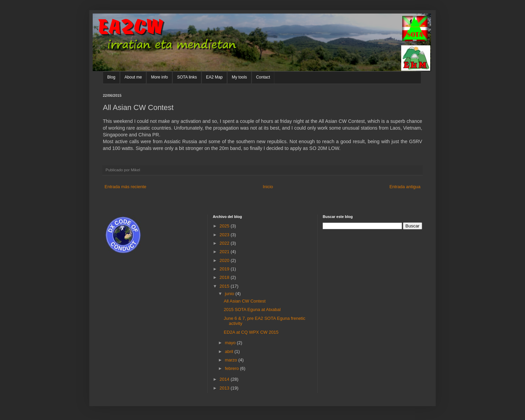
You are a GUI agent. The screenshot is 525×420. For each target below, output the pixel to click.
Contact (263, 77)
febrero (233, 368)
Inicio (268, 187)
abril (230, 351)
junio (230, 294)
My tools (239, 77)
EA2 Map (214, 77)
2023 (225, 235)
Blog (111, 77)
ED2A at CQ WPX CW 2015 (251, 332)
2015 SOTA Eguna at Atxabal (252, 310)
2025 (225, 226)
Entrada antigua (405, 187)
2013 (225, 388)
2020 (225, 260)
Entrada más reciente (125, 187)
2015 (225, 286)
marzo (232, 360)
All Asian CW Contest (245, 301)
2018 (225, 277)
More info (159, 77)
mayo (231, 343)
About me (133, 77)
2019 (225, 269)
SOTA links (187, 77)
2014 (225, 379)
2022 (225, 243)
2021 (225, 252)
